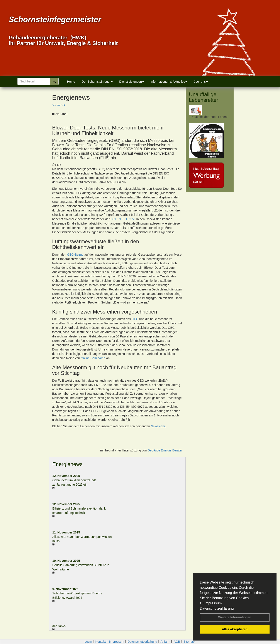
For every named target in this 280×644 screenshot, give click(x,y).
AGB (177, 642)
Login (88, 642)
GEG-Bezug (75, 255)
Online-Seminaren (93, 358)
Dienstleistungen (132, 82)
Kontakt (101, 642)
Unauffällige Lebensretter (204, 97)
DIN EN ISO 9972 (123, 219)
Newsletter (158, 426)
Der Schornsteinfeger (97, 82)
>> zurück (59, 105)
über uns (201, 82)
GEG (135, 319)
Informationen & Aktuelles (169, 82)
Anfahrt (165, 642)
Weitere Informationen (235, 617)
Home (71, 82)
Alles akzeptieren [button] (235, 629)
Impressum (213, 603)
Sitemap (189, 642)
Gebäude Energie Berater (165, 450)
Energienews (67, 464)
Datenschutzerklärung (217, 608)
